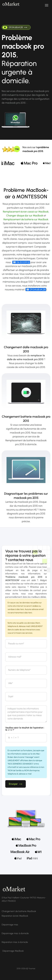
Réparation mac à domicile (15, 942)
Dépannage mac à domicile (15, 933)
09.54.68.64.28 (15, 27)
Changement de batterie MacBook (19, 911)
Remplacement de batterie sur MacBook (26, 219)
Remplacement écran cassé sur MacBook (26, 212)
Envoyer (16, 784)
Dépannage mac (10, 925)
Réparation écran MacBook (15, 916)
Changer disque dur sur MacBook (25, 216)
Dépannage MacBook (13, 951)
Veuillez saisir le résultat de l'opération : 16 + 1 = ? (25, 729)
